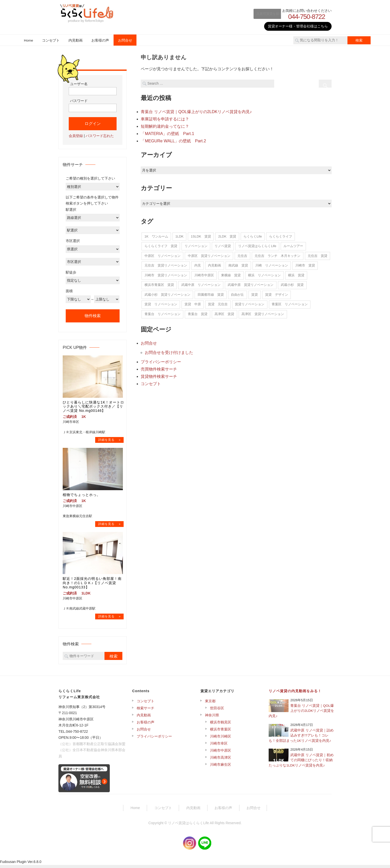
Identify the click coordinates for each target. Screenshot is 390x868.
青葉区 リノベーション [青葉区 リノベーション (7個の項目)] (290, 303)
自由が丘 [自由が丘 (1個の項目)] (237, 293)
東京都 (210, 704)
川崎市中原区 (221, 753)
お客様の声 (100, 40)
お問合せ (125, 40)
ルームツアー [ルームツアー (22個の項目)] (293, 245)
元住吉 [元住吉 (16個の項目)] (242, 255)
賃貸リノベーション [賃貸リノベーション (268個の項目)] (250, 303)
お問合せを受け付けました (169, 351)
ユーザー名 (79, 84)
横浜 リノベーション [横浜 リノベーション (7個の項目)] (264, 274)
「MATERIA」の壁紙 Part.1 (167, 133)
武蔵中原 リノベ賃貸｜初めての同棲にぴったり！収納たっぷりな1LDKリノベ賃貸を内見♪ (301, 763)
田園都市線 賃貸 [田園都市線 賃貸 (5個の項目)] (211, 293)
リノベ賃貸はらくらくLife (188, 826)
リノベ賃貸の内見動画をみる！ (295, 694)
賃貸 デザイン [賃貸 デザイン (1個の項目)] (277, 293)
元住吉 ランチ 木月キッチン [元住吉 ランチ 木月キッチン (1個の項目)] (277, 255)
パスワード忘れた (100, 136)
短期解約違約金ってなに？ (165, 126)
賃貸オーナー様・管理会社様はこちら (298, 26)
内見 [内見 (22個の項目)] (198, 264)
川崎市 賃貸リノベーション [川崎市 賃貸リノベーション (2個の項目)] (166, 274)
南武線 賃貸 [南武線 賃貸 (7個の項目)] (238, 264)
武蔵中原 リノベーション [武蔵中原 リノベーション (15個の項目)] (201, 283)
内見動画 (76, 40)
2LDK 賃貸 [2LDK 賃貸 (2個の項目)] (227, 235)
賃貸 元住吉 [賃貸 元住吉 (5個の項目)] (218, 303)
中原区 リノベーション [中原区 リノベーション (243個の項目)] (163, 255)
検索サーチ (146, 711)
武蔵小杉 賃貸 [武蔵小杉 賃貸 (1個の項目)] (292, 283)
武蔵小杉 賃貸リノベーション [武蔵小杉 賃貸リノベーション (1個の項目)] (167, 293)
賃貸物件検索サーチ (159, 374)
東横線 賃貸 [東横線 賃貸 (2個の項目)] (231, 274)
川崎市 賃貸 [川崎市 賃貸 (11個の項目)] (305, 264)
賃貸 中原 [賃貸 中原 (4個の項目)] (193, 303)
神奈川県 (212, 718)
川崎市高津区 (221, 760)
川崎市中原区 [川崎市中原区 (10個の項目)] (204, 274)
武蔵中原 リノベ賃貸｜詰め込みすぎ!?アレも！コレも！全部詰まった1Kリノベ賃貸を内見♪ (301, 739)
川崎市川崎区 (221, 739)
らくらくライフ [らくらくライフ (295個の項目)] (281, 235)
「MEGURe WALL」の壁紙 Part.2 (173, 140)
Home (28, 40)
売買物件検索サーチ (159, 367)
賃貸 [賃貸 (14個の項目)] (255, 293)
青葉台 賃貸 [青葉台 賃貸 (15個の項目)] (198, 313)
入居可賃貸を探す (261, 14)
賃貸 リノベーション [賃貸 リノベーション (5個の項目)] (161, 303)
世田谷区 (217, 711)
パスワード (79, 101)
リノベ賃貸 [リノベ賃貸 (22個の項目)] (223, 245)
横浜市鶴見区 (221, 725)
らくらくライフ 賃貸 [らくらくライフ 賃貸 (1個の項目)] (161, 245)
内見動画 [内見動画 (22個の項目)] (215, 264)
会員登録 (76, 136)
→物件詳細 (109, 440)
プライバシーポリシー (161, 360)
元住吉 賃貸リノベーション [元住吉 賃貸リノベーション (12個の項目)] (166, 264)
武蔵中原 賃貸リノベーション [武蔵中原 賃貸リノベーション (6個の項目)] (251, 283)
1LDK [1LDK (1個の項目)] (180, 235)
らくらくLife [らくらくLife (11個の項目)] (253, 235)
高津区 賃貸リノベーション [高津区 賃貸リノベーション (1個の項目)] (263, 313)
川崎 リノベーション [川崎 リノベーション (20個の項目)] (272, 264)
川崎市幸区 (219, 746)
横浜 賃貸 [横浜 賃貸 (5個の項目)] (296, 274)
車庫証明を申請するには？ (165, 119)
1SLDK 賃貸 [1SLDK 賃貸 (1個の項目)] (201, 235)
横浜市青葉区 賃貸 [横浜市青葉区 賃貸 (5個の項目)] (159, 283)
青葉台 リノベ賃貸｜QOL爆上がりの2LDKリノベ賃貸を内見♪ (196, 111)
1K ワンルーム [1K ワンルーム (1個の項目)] (156, 235)
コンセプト (51, 40)
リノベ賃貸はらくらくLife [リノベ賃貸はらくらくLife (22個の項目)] (257, 245)
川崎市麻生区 (221, 767)
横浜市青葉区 (221, 732)
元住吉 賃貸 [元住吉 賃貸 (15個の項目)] (317, 255)
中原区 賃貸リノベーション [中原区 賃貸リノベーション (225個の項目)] (209, 255)
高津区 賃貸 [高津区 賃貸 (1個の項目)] (224, 313)
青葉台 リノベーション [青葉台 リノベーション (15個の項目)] (163, 313)
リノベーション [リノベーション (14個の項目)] (196, 245)
